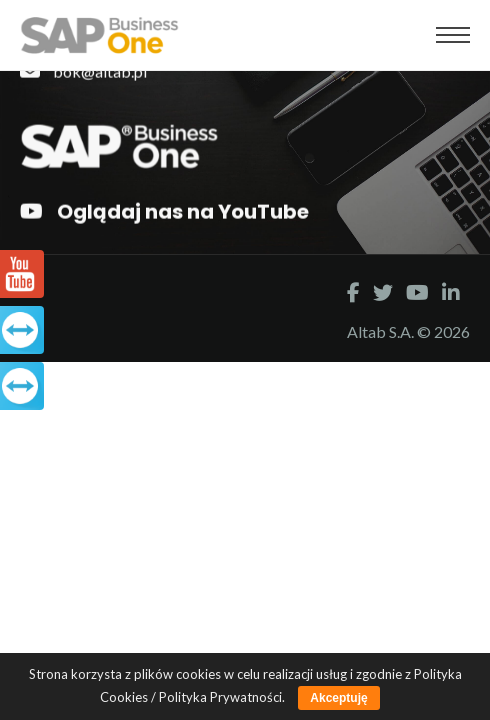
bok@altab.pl (83, 71)
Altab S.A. (382, 331)
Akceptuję (338, 698)
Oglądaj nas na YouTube (164, 212)
